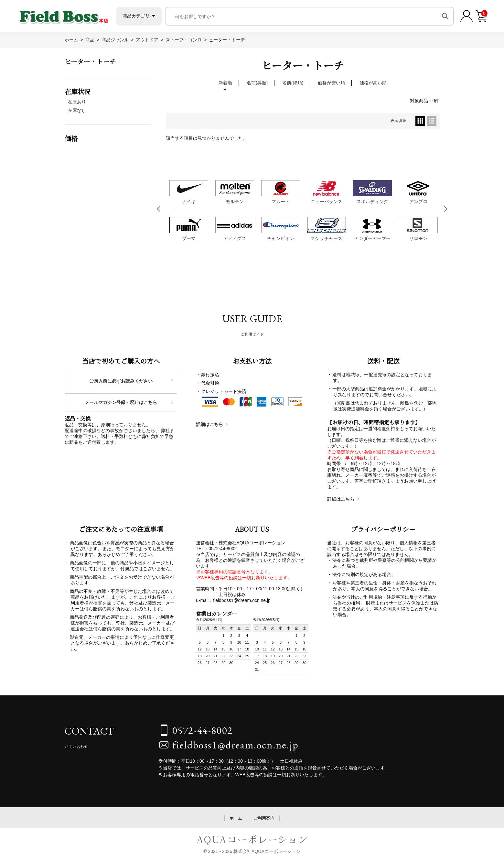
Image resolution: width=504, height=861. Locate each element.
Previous (160, 209)
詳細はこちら (209, 424)
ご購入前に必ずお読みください (121, 381)
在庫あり (77, 102)
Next (446, 209)
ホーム (236, 818)
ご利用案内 (264, 818)
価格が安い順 (331, 83)
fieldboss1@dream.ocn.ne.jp (236, 745)
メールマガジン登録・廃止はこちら (121, 402)
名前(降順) (293, 83)
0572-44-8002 (203, 730)
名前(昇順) (257, 83)
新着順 (225, 83)
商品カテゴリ (136, 16)
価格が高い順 (373, 83)
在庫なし (77, 110)
